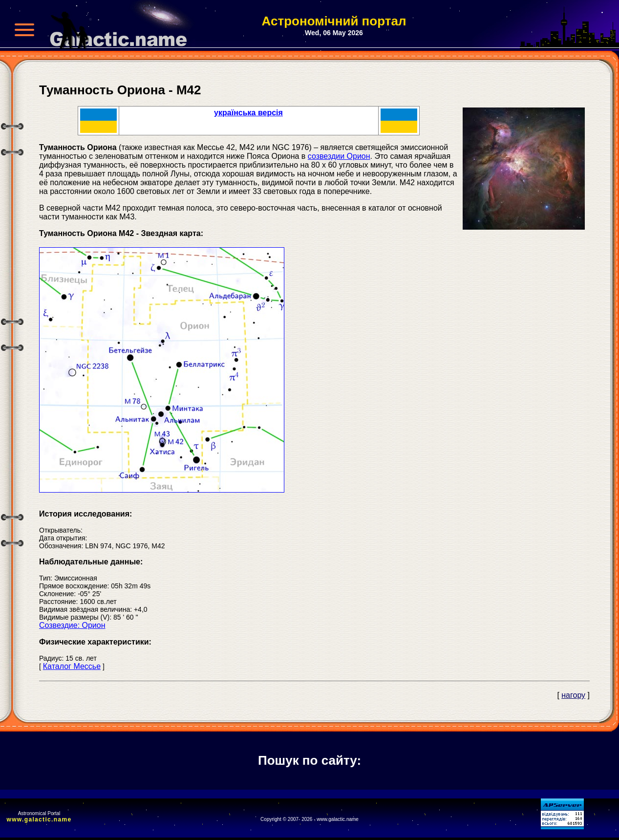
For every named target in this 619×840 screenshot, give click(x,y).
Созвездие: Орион (72, 625)
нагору (573, 695)
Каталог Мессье (72, 666)
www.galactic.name (39, 819)
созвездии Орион (339, 156)
